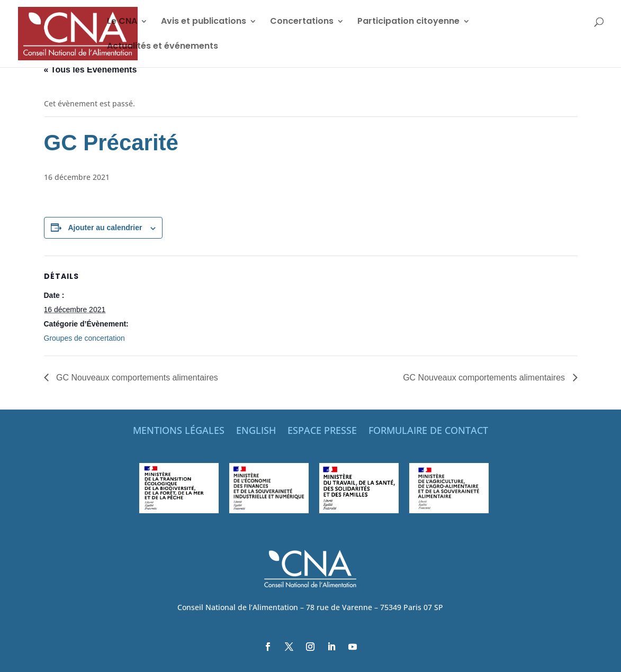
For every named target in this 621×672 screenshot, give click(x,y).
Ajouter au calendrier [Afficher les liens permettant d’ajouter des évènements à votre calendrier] (105, 228)
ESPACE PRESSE (322, 432)
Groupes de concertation (84, 338)
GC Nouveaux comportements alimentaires (136, 378)
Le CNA (122, 22)
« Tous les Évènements (91, 70)
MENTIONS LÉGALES (179, 432)
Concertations (302, 22)
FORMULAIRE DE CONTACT (428, 432)
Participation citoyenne (408, 22)
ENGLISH (256, 432)
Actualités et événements (163, 47)
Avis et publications (204, 22)
